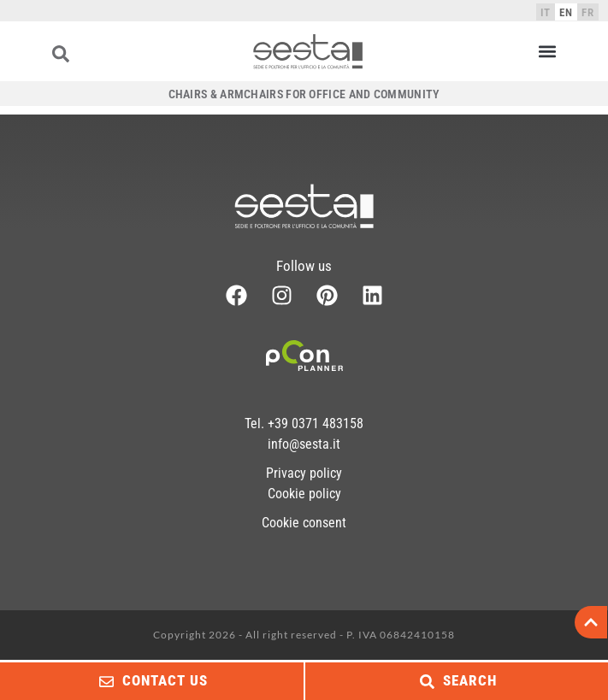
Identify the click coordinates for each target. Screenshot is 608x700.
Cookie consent (304, 523)
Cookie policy (304, 494)
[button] (547, 52)
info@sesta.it (304, 444)
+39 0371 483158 (316, 424)
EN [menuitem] (566, 12)
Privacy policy (304, 473)
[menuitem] (546, 12)
